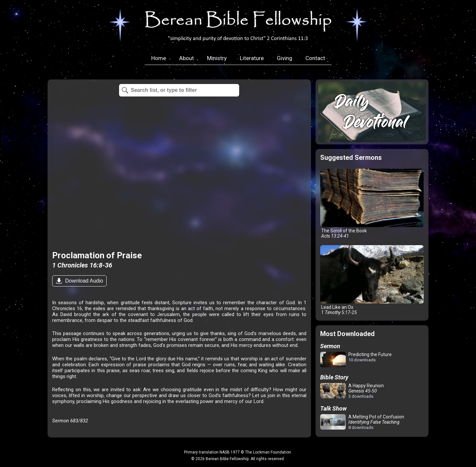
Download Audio (83, 281)
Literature (252, 58)
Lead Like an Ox (372, 280)
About (186, 58)
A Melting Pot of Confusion (362, 422)
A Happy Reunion (352, 391)
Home (159, 58)
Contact (315, 58)
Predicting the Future (356, 360)
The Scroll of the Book (372, 204)
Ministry (217, 58)
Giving (285, 58)
